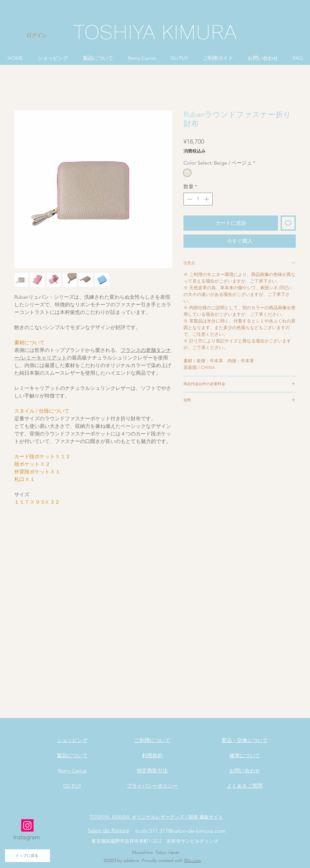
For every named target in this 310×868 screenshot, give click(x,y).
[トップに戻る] (28, 856)
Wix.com (193, 860)
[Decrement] (189, 199)
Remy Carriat (72, 771)
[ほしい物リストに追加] (288, 223)
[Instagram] (27, 825)
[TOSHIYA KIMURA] (155, 32)
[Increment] (207, 199)
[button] (53, 55)
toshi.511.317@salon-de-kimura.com (180, 831)
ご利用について (152, 740)
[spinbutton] (198, 199)
